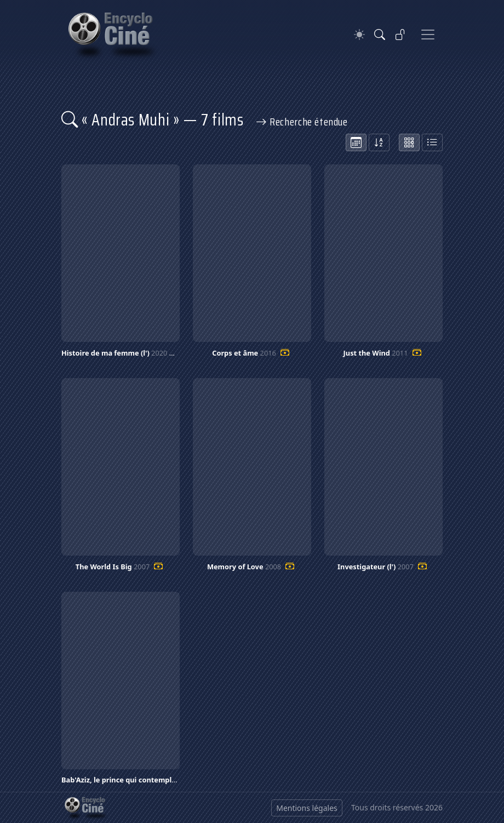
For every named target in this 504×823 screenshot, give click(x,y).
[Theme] (359, 35)
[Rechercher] (380, 35)
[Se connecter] (400, 35)
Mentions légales (307, 808)
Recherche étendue (302, 122)
